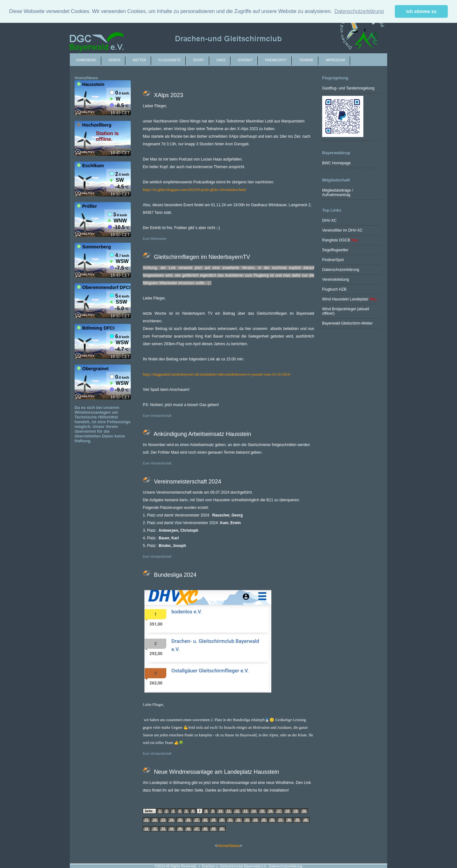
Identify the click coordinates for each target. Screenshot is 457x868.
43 (163, 829)
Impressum (335, 60)
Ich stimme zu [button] (421, 11)
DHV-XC (329, 220)
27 (197, 820)
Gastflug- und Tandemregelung (348, 88)
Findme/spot (276, 60)
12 (237, 811)
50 (222, 829)
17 (279, 811)
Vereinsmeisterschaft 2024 (187, 482)
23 (163, 820)
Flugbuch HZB (334, 289)
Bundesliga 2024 (174, 575)
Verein (114, 60)
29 (213, 820)
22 (155, 820)
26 (188, 820)
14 (254, 811)
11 (229, 811)
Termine (306, 60)
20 (304, 811)
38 (289, 820)
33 (247, 820)
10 (220, 811)
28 (205, 820)
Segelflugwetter (335, 250)
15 (262, 811)
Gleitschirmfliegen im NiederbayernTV (201, 257)
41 (146, 829)
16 (271, 811)
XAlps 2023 (168, 95)
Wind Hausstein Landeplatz (345, 299)
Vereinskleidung (336, 279)
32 (238, 820)
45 (180, 829)
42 (155, 829)
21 (146, 820)
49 (213, 829)
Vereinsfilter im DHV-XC (342, 230)
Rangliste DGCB (336, 240)
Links (221, 60)
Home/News (86, 60)
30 (222, 820)
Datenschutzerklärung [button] (359, 11)
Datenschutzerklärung (341, 270)
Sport (198, 60)
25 (180, 820)
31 (230, 820)
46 (188, 829)
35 (264, 820)
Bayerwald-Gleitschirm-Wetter (347, 323)
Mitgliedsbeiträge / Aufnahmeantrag (338, 193)
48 (205, 829)
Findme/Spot (333, 260)
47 (197, 829)
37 (281, 820)
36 (272, 820)
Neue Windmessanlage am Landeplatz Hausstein (216, 772)
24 (172, 820)
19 (296, 811)
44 (172, 829)
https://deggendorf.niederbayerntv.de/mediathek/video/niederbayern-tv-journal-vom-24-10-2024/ (217, 374)
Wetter (139, 60)
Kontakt (245, 60)
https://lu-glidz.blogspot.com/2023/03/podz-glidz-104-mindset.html (194, 190)
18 (287, 811)
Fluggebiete (169, 60)
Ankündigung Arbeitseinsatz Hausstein (202, 434)
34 (255, 820)
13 (245, 811)
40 (306, 820)
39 (297, 820)
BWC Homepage (336, 163)
